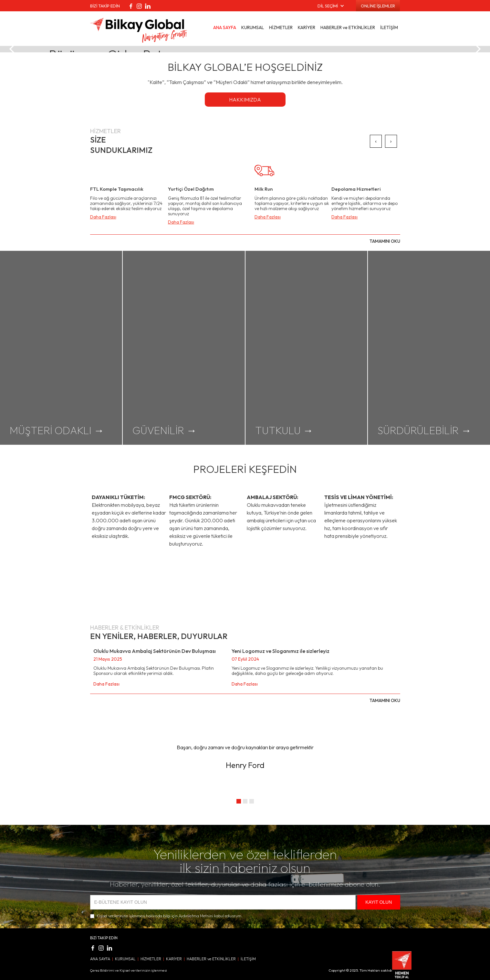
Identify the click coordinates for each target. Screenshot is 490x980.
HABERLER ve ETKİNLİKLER (348, 27)
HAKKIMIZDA (245, 100)
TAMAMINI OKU (385, 241)
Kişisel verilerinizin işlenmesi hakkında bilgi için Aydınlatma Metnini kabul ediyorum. (169, 916)
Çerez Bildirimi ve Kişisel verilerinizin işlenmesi (129, 970)
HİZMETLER (281, 27)
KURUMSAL (253, 27)
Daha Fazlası (103, 217)
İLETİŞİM (389, 27)
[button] (331, 6)
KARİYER (307, 27)
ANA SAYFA (225, 27)
